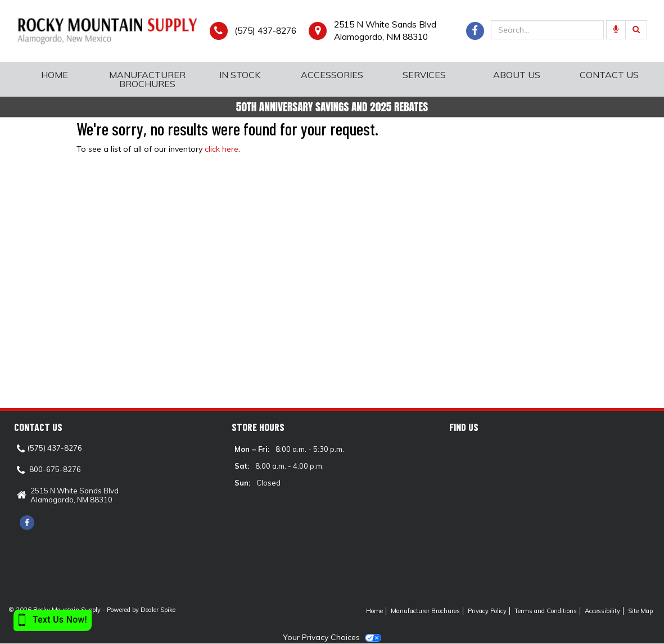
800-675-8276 (55, 469)
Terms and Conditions (546, 611)
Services (424, 75)
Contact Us (609, 75)
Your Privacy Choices (332, 637)
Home (55, 75)
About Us (517, 75)
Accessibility (602, 611)
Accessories (332, 75)
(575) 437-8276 (265, 31)
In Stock (240, 75)
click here (222, 149)
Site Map (640, 611)
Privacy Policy (487, 611)
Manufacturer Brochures (147, 79)
